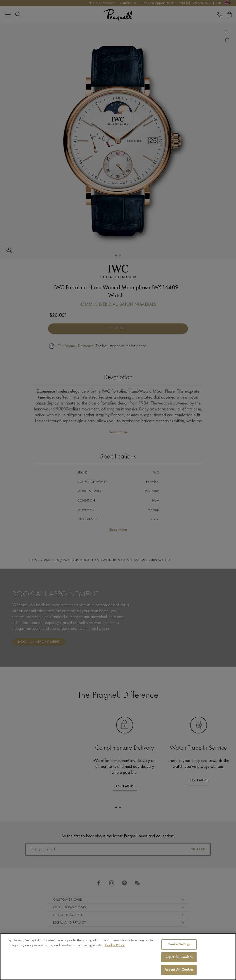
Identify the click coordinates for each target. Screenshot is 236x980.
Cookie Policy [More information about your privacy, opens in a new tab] (115, 945)
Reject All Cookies (179, 957)
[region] (118, 957)
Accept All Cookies (179, 970)
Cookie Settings (179, 944)
